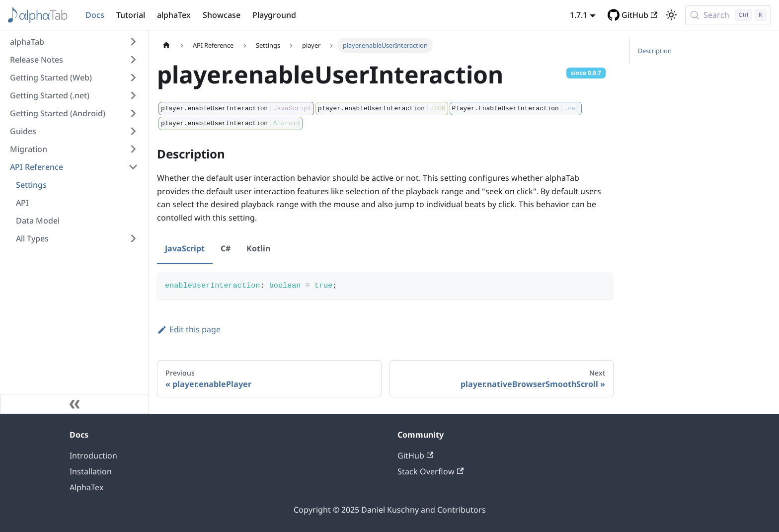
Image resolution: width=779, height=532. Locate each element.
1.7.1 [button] (579, 15)
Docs (95, 15)
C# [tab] (226, 248)
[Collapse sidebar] (75, 404)
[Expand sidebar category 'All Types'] (133, 238)
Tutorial (131, 15)
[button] (74, 42)
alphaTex (174, 15)
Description (655, 51)
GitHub (639, 15)
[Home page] (166, 45)
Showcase (222, 15)
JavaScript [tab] (185, 248)
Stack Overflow (430, 471)
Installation (91, 471)
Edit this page (189, 329)
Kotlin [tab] (258, 248)
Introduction (93, 456)
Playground (274, 15)
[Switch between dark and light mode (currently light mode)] (671, 15)
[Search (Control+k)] (728, 15)
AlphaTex (86, 487)
